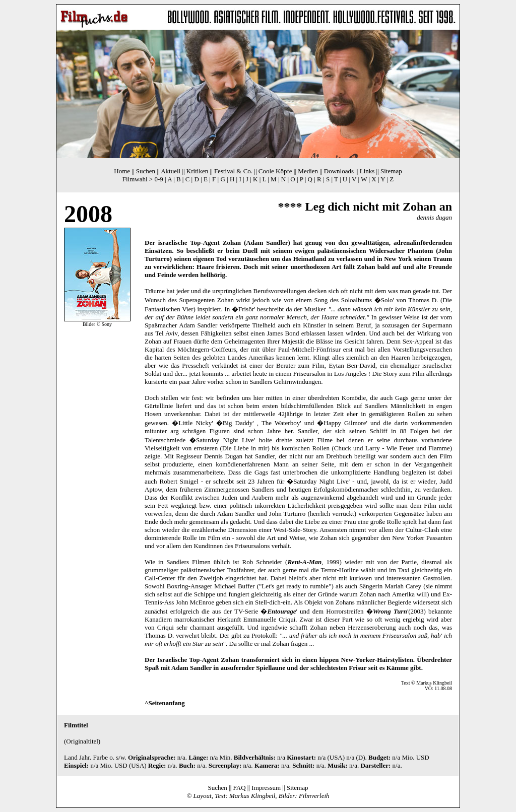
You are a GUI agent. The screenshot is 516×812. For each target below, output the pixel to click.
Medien (308, 171)
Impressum (266, 788)
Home (122, 171)
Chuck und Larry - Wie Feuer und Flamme (392, 448)
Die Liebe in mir (245, 448)
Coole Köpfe (275, 171)
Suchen (146, 171)
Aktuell (171, 171)
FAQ (240, 788)
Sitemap (391, 171)
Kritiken (197, 171)
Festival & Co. (233, 171)
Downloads (339, 171)
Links (367, 171)
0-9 (158, 179)
